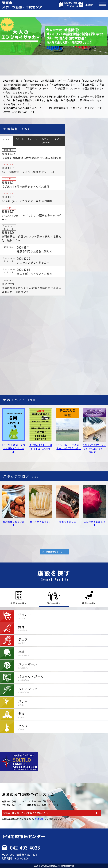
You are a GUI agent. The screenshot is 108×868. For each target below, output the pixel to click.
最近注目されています (14, 523)
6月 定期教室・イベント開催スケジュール (14, 448)
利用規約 (40, 819)
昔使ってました (67, 522)
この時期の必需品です (94, 523)
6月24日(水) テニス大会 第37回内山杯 (68, 447)
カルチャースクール (45, 141)
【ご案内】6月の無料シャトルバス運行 (41, 447)
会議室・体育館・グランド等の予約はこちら (26, 813)
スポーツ (32, 139)
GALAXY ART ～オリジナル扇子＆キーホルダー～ (94, 449)
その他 (58, 139)
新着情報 (9, 150)
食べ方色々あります (40, 522)
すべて (6, 139)
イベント (19, 139)
